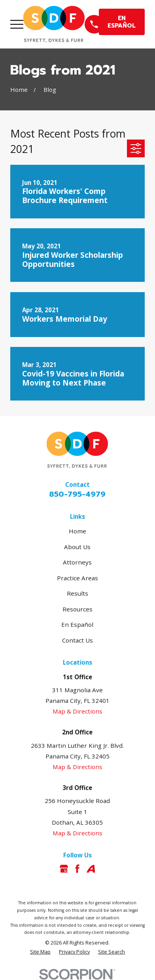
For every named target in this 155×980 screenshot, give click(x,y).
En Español (77, 624)
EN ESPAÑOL (122, 21)
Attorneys (77, 562)
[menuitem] (40, 952)
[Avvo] (91, 869)
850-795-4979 (77, 494)
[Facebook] (77, 869)
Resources (77, 609)
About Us (77, 547)
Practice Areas (77, 578)
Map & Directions (77, 711)
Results (77, 593)
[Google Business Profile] (64, 869)
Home (77, 531)
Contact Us (77, 640)
